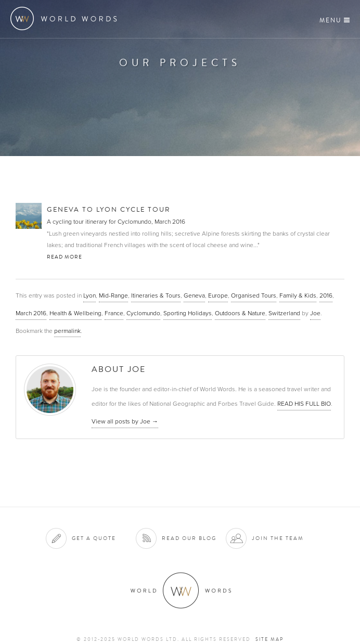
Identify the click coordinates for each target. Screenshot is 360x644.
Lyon (89, 295)
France (114, 313)
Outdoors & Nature (240, 313)
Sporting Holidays (188, 313)
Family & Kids (298, 295)
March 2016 (31, 313)
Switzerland (284, 313)
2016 (326, 295)
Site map (269, 639)
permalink (67, 331)
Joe (315, 313)
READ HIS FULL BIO (304, 404)
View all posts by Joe (125, 421)
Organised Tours (254, 295)
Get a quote (94, 538)
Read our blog (189, 538)
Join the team (278, 538)
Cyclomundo (143, 313)
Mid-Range (113, 295)
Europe (218, 295)
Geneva (194, 295)
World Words (66, 18)
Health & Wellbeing (75, 313)
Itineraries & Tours (156, 295)
